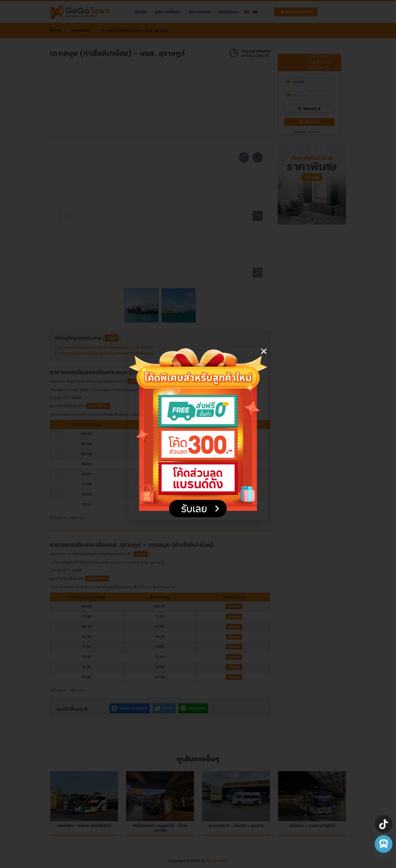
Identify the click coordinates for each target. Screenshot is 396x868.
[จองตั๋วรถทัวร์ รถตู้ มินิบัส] (384, 844)
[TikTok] (384, 824)
